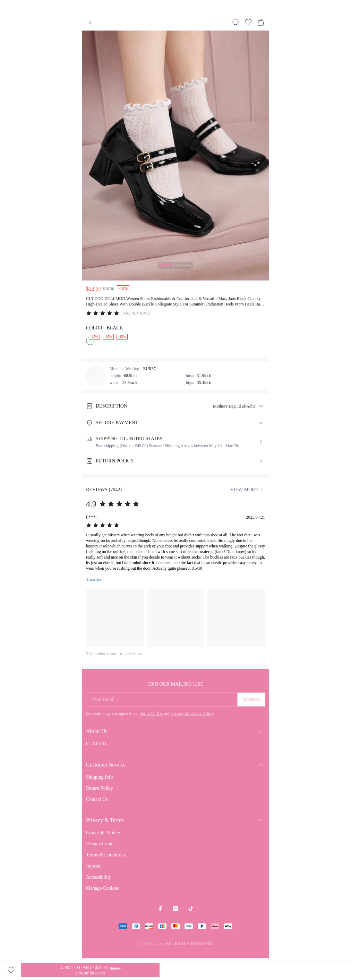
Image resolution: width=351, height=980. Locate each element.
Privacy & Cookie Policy (192, 713)
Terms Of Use (151, 713)
